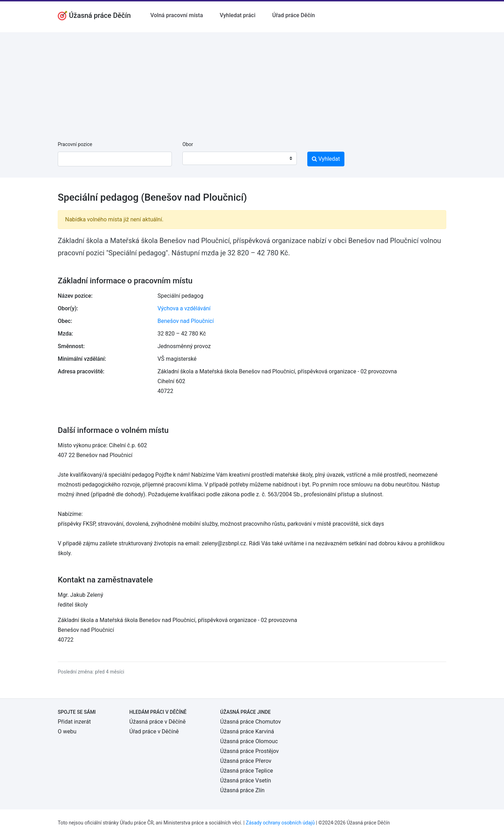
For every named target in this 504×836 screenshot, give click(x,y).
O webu (67, 731)
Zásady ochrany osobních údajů (280, 823)
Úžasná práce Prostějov (249, 751)
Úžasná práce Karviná (247, 731)
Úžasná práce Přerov (246, 761)
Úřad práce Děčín (294, 15)
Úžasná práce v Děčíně (158, 722)
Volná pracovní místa (177, 15)
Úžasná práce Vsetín (246, 780)
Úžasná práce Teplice (247, 771)
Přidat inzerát (74, 722)
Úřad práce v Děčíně (154, 731)
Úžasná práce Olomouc (249, 741)
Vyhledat (326, 159)
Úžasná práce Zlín (242, 790)
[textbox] (197, 158)
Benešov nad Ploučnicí (186, 321)
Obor (188, 144)
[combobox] (239, 158)
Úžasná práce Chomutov (250, 722)
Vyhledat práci (238, 15)
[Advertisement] (252, 81)
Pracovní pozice (75, 144)
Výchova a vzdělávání (184, 308)
